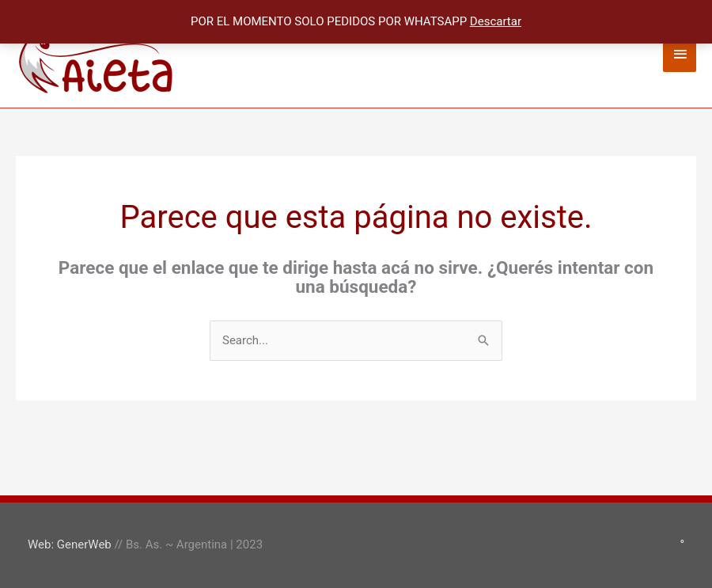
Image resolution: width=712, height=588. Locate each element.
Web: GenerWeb (70, 544)
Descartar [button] (496, 21)
